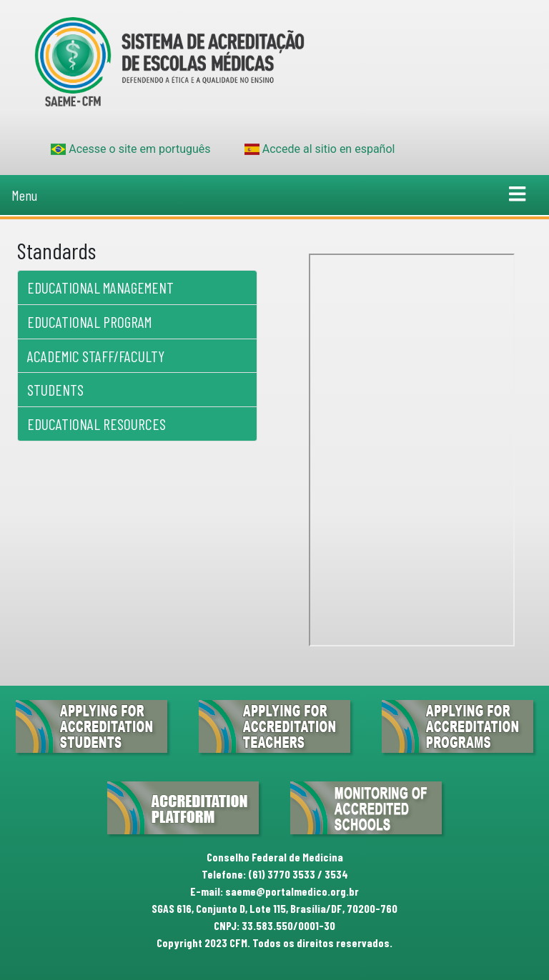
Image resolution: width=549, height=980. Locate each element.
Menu (24, 195)
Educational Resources (97, 424)
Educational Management (100, 287)
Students (55, 390)
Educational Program (89, 322)
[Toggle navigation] (518, 195)
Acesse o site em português (131, 149)
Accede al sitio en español (320, 149)
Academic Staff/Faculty (96, 356)
